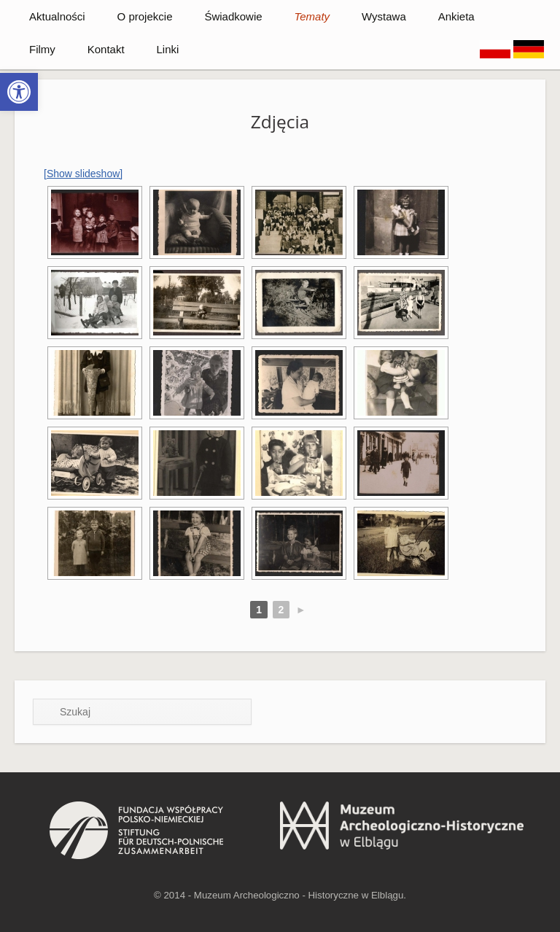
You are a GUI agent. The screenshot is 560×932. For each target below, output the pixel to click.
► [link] (301, 610)
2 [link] (281, 610)
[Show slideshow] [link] (83, 174)
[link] (19, 92)
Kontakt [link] (106, 49)
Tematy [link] (312, 16)
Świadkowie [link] (233, 16)
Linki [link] (167, 49)
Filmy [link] (42, 49)
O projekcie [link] (145, 16)
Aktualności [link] (57, 16)
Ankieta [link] (456, 16)
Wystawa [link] (384, 16)
